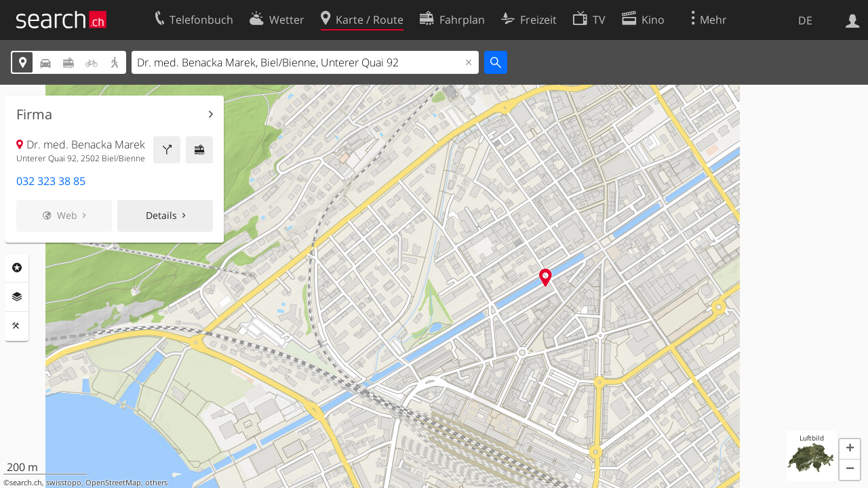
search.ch (26, 483)
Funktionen (17, 326)
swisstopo (64, 483)
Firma (34, 115)
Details (161, 215)
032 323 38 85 (51, 181)
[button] (850, 449)
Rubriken (17, 268)
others (156, 483)
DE (805, 20)
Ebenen (17, 297)
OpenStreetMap (113, 483)
